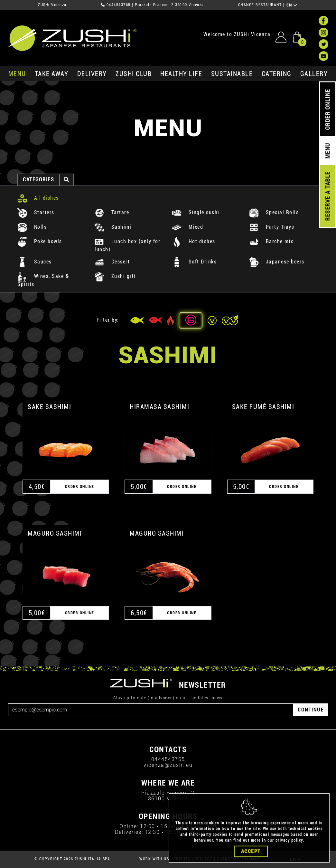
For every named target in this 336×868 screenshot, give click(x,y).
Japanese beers (277, 262)
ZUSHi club (134, 74)
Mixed (187, 227)
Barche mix (271, 241)
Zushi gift (115, 276)
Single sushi (196, 212)
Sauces (35, 262)
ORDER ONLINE (327, 110)
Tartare (112, 212)
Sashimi (113, 227)
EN (292, 5)
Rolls (32, 227)
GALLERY (314, 74)
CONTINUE (311, 710)
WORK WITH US (154, 859)
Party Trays (272, 227)
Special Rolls (274, 212)
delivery (92, 74)
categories (38, 180)
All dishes (38, 198)
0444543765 (119, 5)
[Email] (151, 710)
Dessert (112, 262)
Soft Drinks (194, 262)
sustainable (232, 74)
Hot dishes (194, 241)
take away (52, 74)
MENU (17, 74)
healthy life (181, 74)
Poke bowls (40, 241)
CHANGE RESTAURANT (260, 5)
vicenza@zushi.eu (168, 765)
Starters (36, 212)
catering (277, 74)
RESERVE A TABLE (327, 196)
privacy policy (289, 852)
